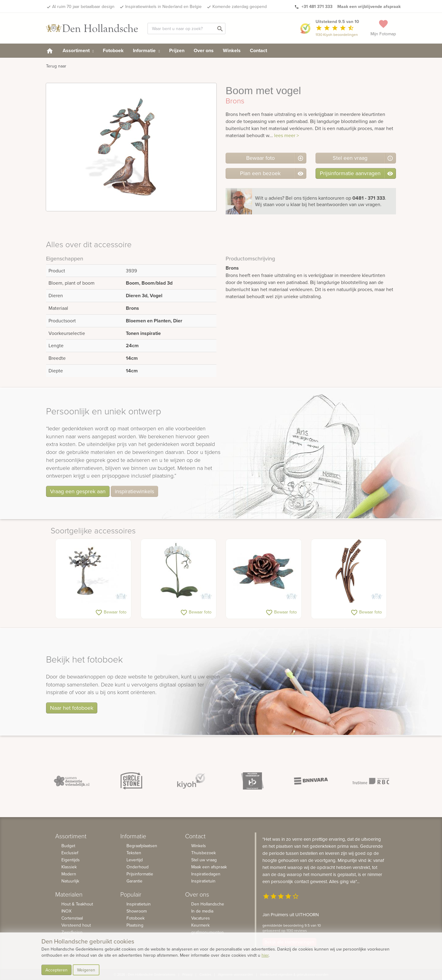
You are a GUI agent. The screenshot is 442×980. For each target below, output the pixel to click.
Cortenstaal (72, 918)
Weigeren (86, 970)
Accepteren (56, 970)
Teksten (134, 853)
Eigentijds (71, 860)
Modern (69, 874)
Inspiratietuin (139, 904)
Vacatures (201, 918)
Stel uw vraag (204, 860)
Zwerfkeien (72, 932)
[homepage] (50, 50)
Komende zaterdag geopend (240, 6)
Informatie (146, 50)
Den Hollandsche (208, 904)
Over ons (204, 50)
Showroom (137, 911)
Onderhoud (138, 867)
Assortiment (78, 50)
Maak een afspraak (209, 867)
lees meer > (287, 135)
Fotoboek (113, 50)
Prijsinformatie (140, 874)
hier (265, 955)
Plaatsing (135, 925)
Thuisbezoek (204, 853)
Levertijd (135, 860)
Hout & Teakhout (77, 904)
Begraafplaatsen (142, 846)
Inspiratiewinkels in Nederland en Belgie (163, 6)
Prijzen (177, 50)
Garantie (134, 881)
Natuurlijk (70, 881)
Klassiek (69, 867)
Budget (68, 846)
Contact (258, 50)
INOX (66, 911)
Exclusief (70, 853)
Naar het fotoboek (72, 708)
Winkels (232, 50)
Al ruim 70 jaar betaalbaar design (83, 6)
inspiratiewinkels (134, 491)
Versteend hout (76, 925)
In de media (202, 911)
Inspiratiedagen (206, 874)
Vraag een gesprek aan (78, 491)
